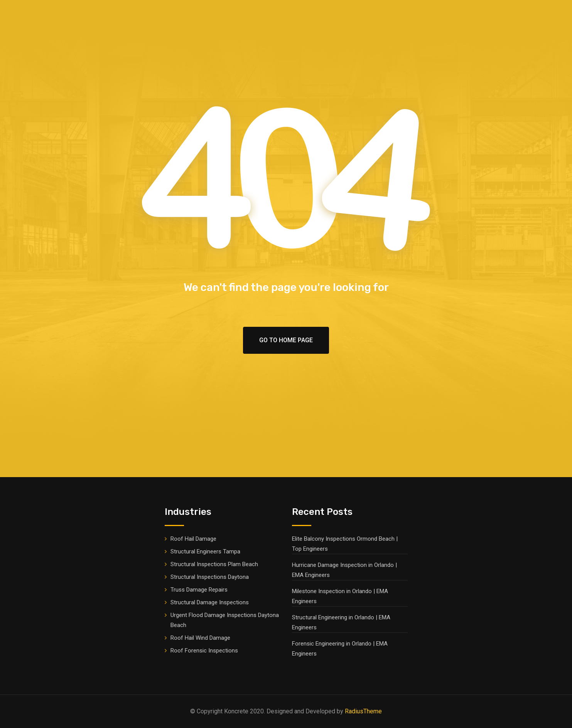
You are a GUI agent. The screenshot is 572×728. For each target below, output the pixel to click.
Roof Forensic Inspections (204, 651)
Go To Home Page (286, 340)
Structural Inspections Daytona (210, 577)
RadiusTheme (363, 711)
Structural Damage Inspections (210, 602)
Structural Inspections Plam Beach (214, 564)
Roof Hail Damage (193, 539)
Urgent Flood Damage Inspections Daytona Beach (225, 620)
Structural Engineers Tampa (205, 551)
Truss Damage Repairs (199, 590)
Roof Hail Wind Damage (200, 638)
